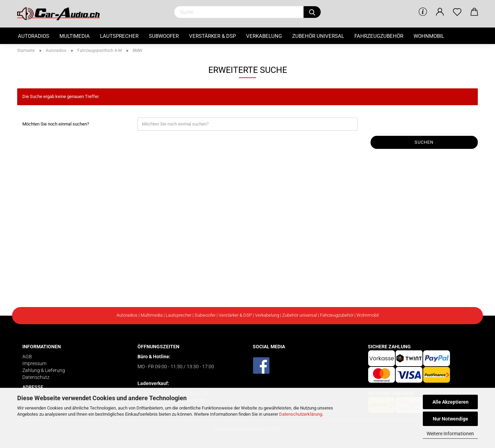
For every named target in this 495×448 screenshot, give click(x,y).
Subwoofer (164, 36)
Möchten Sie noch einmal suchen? (56, 124)
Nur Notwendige (450, 419)
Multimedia (75, 36)
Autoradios (34, 36)
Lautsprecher (119, 36)
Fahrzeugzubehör (379, 36)
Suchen (424, 142)
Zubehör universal (318, 36)
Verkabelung (264, 36)
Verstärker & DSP (212, 36)
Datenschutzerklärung (301, 414)
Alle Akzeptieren (450, 402)
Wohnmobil (429, 36)
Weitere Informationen (450, 434)
